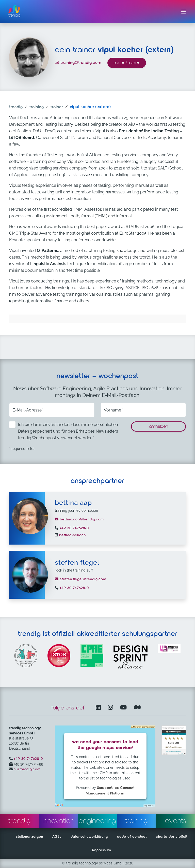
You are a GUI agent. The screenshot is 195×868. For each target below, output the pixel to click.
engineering (97, 821)
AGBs (57, 837)
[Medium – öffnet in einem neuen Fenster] (138, 708)
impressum (102, 850)
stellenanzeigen (30, 837)
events (176, 821)
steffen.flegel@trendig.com (81, 579)
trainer (57, 107)
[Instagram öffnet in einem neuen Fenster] (111, 708)
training (37, 107)
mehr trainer (127, 63)
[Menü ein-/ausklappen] (184, 12)
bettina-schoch (72, 535)
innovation (59, 821)
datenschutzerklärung (89, 837)
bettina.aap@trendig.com (79, 519)
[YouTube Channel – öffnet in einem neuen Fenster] (124, 708)
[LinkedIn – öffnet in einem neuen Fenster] (99, 708)
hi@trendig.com (27, 769)
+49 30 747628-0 (74, 528)
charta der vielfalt (172, 837)
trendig (16, 107)
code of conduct (132, 837)
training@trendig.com (78, 63)
